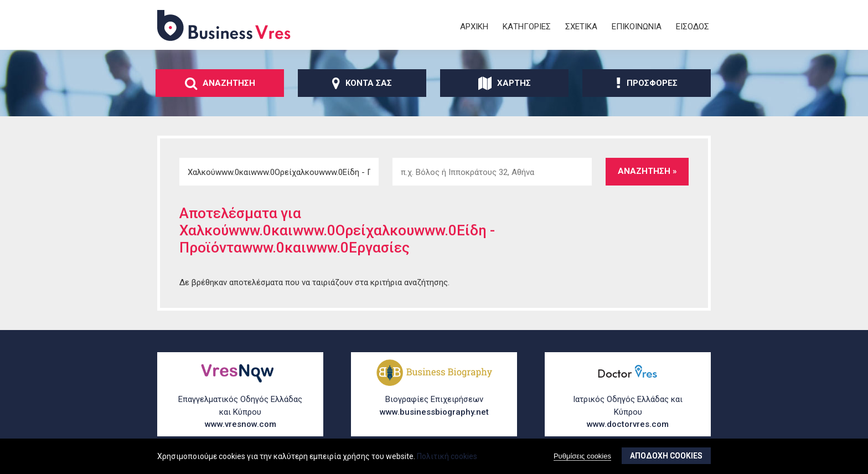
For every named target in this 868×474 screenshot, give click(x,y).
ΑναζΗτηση (220, 83)
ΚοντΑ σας (362, 83)
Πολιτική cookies (447, 456)
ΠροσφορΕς (647, 83)
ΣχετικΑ (581, 27)
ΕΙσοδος (693, 27)
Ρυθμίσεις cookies (582, 456)
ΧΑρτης (505, 83)
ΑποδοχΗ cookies (666, 456)
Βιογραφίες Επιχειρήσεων (434, 406)
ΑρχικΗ (474, 27)
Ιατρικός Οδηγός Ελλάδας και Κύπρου (628, 413)
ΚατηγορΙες (527, 27)
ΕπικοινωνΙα (637, 27)
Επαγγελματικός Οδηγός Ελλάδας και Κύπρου (240, 413)
